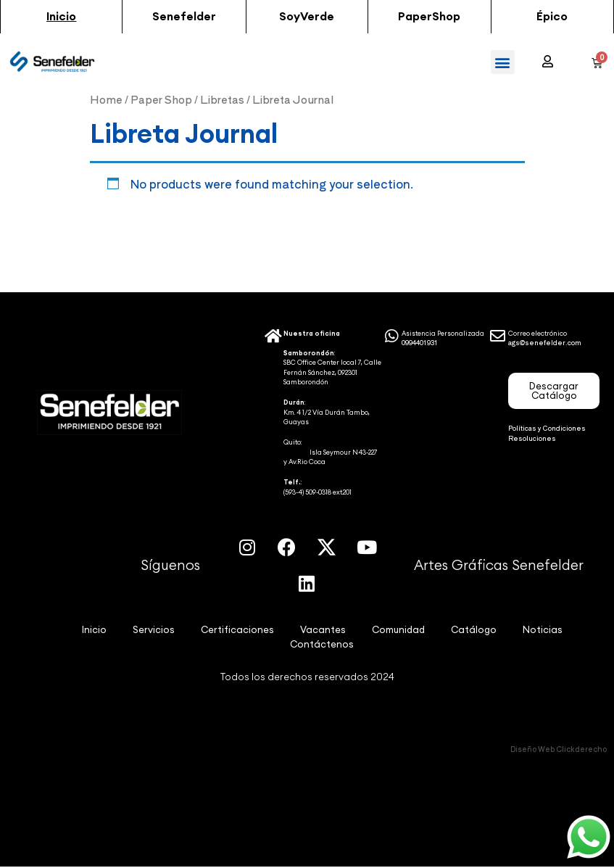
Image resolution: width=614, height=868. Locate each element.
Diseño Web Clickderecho (559, 749)
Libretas (222, 99)
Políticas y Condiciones (547, 428)
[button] (61, 17)
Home (106, 99)
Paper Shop (161, 99)
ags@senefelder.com (545, 343)
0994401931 (420, 343)
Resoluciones (532, 438)
